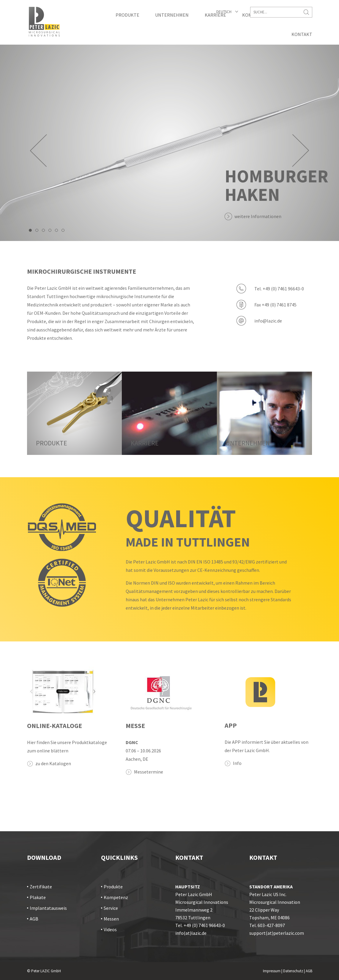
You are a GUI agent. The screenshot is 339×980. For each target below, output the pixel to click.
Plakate (38, 897)
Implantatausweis (48, 908)
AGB (34, 919)
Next (301, 151)
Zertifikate (41, 887)
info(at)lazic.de (191, 933)
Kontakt (302, 34)
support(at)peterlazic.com (277, 933)
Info (237, 763)
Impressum (272, 971)
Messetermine (149, 772)
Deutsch (224, 12)
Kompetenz (116, 897)
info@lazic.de (268, 321)
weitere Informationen (258, 216)
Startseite (44, 22)
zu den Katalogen (53, 763)
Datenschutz (293, 971)
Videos (110, 929)
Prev (38, 151)
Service (111, 908)
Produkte (127, 15)
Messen (111, 919)
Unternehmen (172, 15)
